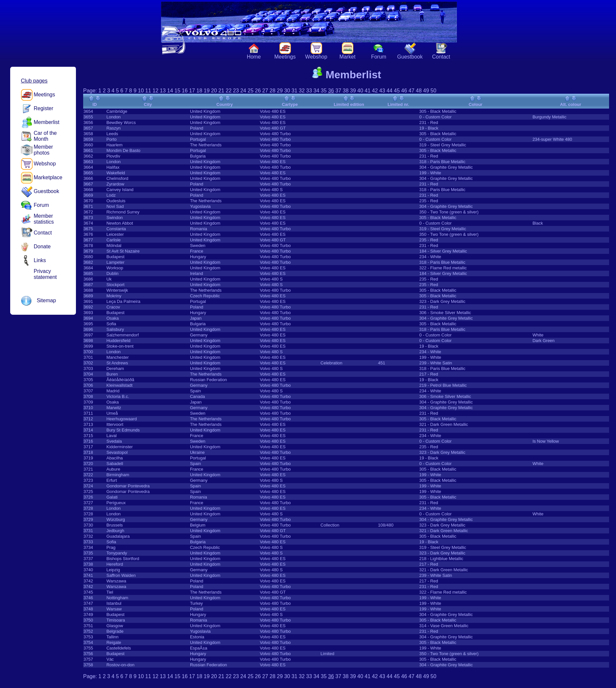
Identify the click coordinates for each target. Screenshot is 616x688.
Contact (441, 57)
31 (295, 91)
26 (258, 91)
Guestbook (410, 57)
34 (317, 91)
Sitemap (47, 300)
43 (382, 91)
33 (309, 91)
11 (148, 91)
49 (426, 91)
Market (348, 57)
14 (170, 91)
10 (141, 91)
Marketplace (48, 177)
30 (287, 91)
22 (229, 91)
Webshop (316, 57)
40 (360, 91)
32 (302, 91)
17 (192, 91)
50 (434, 91)
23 (236, 91)
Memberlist (47, 122)
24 (243, 91)
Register (44, 108)
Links (40, 260)
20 (214, 91)
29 (280, 91)
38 (346, 91)
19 (207, 91)
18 (200, 91)
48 (419, 91)
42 (375, 91)
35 (324, 91)
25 (250, 91)
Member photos (44, 150)
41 (367, 91)
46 (404, 91)
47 (412, 91)
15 (178, 91)
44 (390, 91)
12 (155, 91)
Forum (379, 57)
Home (254, 57)
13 (163, 91)
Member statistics (44, 219)
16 (185, 91)
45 (397, 91)
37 (338, 91)
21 (221, 91)
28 (272, 91)
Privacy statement (45, 274)
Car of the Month (45, 136)
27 (265, 91)
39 (353, 91)
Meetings (285, 57)
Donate (42, 246)
